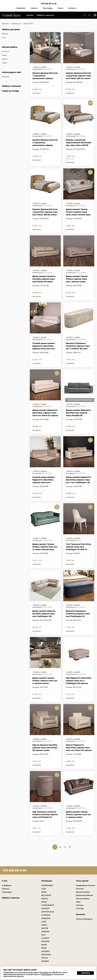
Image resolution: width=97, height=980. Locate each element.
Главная (5, 24)
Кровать (5, 34)
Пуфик (4, 63)
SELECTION (47, 69)
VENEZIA (45, 961)
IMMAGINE (46, 918)
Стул (4, 38)
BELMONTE (46, 895)
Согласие (44, 972)
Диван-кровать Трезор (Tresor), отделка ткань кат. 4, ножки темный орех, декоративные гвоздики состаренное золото (45, 549)
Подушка (6, 77)
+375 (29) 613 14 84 (48, 4)
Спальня (80, 905)
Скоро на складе (10, 91)
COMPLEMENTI (48, 905)
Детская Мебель (83, 892)
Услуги (60, 8)
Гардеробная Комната (86, 885)
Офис (78, 902)
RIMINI (79, 540)
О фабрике (21, 8)
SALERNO (45, 951)
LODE (44, 922)
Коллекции (16, 24)
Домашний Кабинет (84, 895)
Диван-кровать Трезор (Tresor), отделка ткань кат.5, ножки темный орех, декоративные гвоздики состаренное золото (78, 215)
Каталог (30, 15)
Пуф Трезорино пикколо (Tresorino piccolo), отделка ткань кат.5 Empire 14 (45, 814)
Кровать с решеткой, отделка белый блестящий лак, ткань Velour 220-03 (78, 143)
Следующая (70, 847)
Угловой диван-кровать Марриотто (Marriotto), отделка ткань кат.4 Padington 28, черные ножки (44, 482)
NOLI (43, 935)
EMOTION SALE (48, 912)
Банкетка (6, 51)
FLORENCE (46, 915)
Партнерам (47, 8)
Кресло (5, 59)
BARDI (44, 892)
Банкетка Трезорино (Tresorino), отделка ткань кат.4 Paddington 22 (78, 614)
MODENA (45, 932)
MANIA (44, 925)
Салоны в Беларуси (84, 919)
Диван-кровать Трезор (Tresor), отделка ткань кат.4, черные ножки (77, 279)
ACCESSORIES (47, 885)
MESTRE (45, 928)
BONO (44, 902)
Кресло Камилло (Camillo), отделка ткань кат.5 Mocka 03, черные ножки (45, 748)
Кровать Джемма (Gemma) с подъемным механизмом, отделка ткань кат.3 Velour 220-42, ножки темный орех (45, 78)
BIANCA (45, 899)
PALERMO (45, 941)
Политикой (46, 974)
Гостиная (80, 889)
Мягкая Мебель (83, 899)
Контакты (72, 8)
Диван (4, 55)
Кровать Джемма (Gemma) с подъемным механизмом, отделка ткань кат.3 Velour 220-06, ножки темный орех (45, 145)
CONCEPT (45, 908)
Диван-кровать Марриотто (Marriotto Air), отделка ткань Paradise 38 (78, 413)
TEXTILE (45, 958)
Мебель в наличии (45, 15)
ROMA (44, 948)
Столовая (80, 908)
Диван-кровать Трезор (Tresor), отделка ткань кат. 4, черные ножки (45, 681)
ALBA (44, 889)
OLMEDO (45, 938)
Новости (34, 8)
